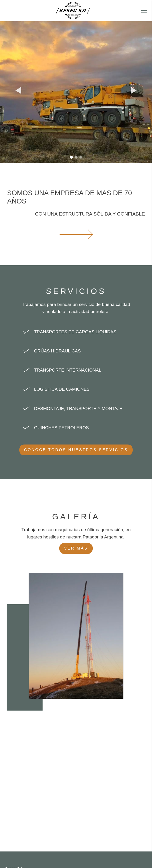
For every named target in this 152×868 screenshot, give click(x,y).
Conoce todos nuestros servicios (76, 450)
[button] (144, 11)
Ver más (76, 548)
